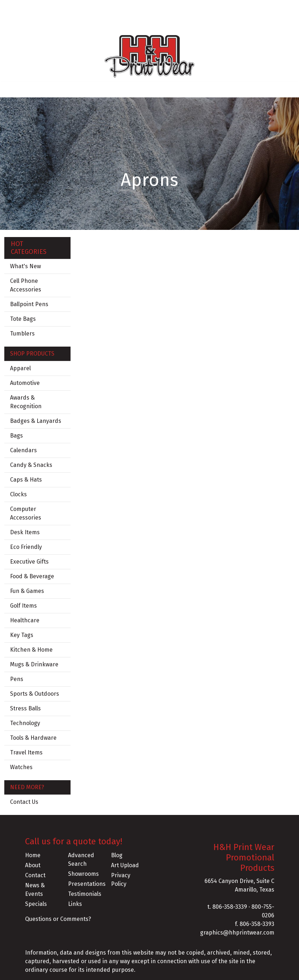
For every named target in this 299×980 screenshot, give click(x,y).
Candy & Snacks (31, 465)
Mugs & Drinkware (34, 664)
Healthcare (25, 620)
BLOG (69, 8)
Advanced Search (81, 860)
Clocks (18, 494)
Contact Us (24, 802)
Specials (36, 904)
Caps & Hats (26, 480)
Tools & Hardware (33, 738)
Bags (16, 436)
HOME (15, 8)
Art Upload (125, 865)
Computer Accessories (26, 513)
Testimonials (85, 894)
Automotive (25, 383)
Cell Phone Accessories (26, 285)
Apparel (20, 368)
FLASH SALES (80, 23)
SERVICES (93, 8)
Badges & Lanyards (36, 421)
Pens (17, 679)
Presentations (85, 884)
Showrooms (83, 874)
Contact (35, 875)
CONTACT (19, 23)
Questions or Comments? (58, 919)
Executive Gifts (29, 562)
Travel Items (26, 752)
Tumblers (22, 334)
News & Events (35, 890)
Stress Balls (25, 708)
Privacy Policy (121, 880)
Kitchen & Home (31, 650)
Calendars (23, 450)
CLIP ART (47, 23)
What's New (25, 266)
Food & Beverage (32, 576)
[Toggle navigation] (11, 90)
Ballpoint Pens (29, 304)
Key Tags (22, 635)
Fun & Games (27, 591)
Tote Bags (23, 319)
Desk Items (25, 532)
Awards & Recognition (26, 402)
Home (33, 855)
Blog (117, 855)
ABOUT (36, 8)
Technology (25, 723)
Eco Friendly (26, 547)
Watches (21, 767)
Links (75, 904)
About (33, 865)
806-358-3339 (230, 907)
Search (222, 8)
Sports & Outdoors (35, 694)
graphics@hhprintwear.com (237, 933)
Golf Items (23, 606)
